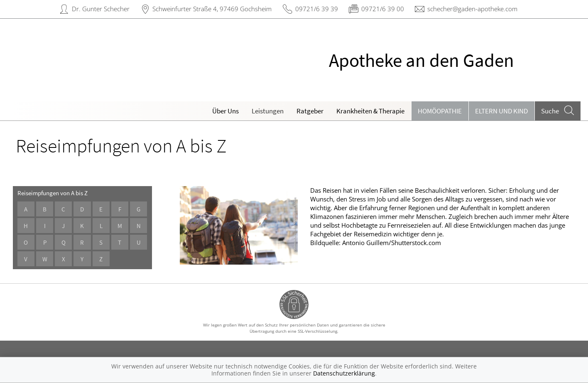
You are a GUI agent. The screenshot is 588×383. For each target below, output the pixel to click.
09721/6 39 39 (317, 9)
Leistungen (268, 111)
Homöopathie (440, 111)
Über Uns (225, 111)
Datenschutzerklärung (344, 373)
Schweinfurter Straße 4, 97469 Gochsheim (212, 9)
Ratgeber (310, 111)
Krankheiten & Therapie (370, 111)
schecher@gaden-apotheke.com (472, 9)
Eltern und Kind (501, 111)
